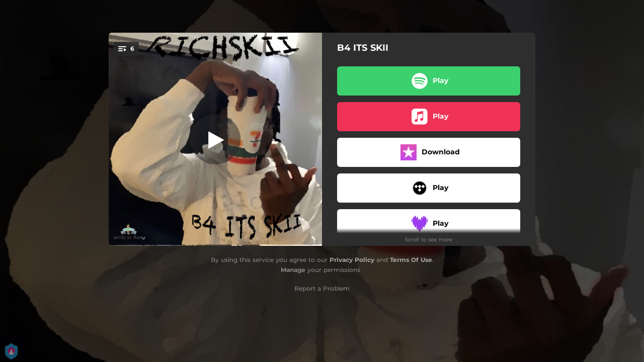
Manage (293, 270)
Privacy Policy (352, 260)
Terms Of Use (411, 260)
